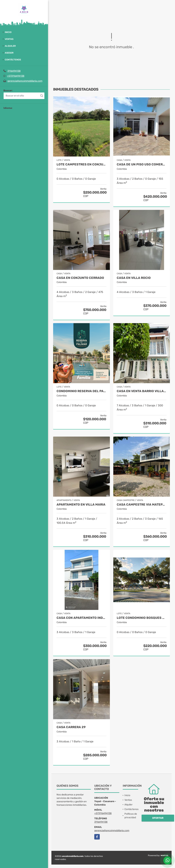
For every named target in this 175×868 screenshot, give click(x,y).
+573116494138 (16, 76)
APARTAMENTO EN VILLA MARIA (81, 505)
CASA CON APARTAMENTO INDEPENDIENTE (82, 618)
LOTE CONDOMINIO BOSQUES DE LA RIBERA (142, 618)
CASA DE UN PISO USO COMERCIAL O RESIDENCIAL (142, 164)
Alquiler (10, 46)
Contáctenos (13, 60)
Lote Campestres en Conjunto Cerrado (82, 164)
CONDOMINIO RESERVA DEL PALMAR (82, 391)
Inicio (8, 32)
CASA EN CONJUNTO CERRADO (80, 278)
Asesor (9, 53)
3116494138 (14, 71)
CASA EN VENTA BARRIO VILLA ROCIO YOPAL (142, 391)
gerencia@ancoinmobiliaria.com (25, 81)
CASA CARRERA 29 (71, 727)
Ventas (9, 39)
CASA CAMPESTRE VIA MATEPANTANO (142, 505)
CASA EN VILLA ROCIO (134, 278)
